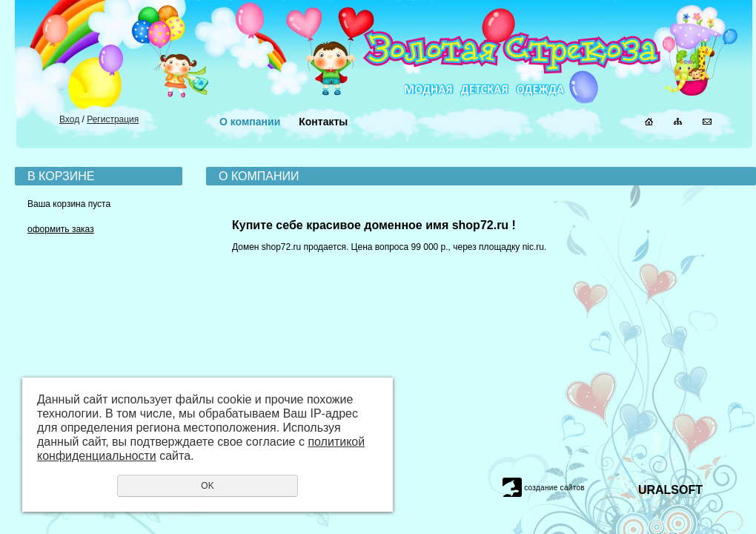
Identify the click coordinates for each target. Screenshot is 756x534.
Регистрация (113, 119)
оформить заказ (61, 229)
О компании (250, 122)
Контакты (323, 122)
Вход (69, 119)
